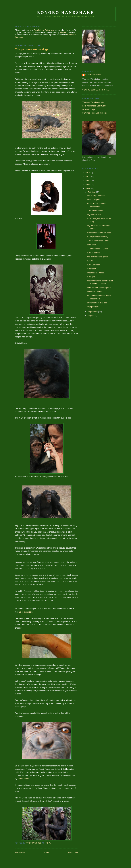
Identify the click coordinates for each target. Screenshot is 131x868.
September (93, 312)
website (63, 32)
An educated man (95, 211)
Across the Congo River (98, 241)
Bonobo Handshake (66, 13)
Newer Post (20, 853)
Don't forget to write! (96, 196)
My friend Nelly (94, 215)
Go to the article (26, 612)
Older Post (73, 853)
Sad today (92, 269)
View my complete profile (96, 90)
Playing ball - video (96, 273)
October (92, 192)
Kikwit (90, 261)
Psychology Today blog (44, 30)
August (91, 316)
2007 (88, 189)
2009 (88, 181)
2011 (88, 173)
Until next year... (94, 200)
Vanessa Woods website (93, 102)
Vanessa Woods (93, 75)
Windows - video (95, 292)
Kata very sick (93, 265)
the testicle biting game (97, 257)
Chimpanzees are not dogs (99, 233)
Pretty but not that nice (97, 303)
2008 (88, 185)
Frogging (91, 277)
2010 (88, 177)
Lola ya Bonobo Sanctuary (94, 106)
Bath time (92, 245)
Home (47, 853)
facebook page (89, 109)
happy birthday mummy (98, 237)
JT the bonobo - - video (97, 249)
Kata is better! (93, 253)
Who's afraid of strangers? (99, 288)
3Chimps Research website (94, 113)
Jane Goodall (23, 779)
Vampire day (93, 307)
